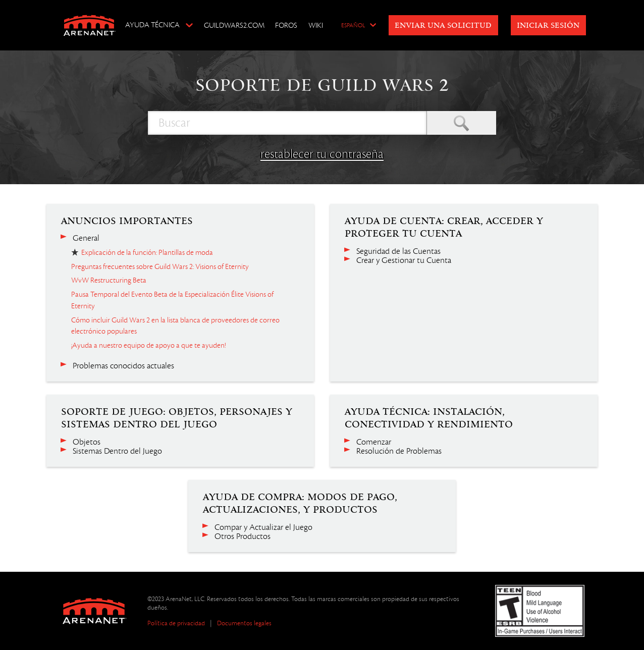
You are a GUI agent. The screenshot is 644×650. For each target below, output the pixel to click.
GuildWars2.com (234, 25)
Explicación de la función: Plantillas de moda (147, 252)
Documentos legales (244, 623)
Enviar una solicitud (443, 26)
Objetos (87, 442)
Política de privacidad (176, 623)
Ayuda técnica (152, 25)
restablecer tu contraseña (322, 154)
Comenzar (374, 442)
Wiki (316, 25)
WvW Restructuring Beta (109, 280)
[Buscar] (287, 123)
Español (353, 26)
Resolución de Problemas (399, 451)
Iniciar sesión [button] (548, 26)
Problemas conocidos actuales (123, 366)
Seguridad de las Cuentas (398, 251)
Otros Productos (243, 536)
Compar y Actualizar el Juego (263, 527)
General (86, 238)
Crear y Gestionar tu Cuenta (404, 260)
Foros (286, 25)
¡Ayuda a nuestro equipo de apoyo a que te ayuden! (148, 345)
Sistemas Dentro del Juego (117, 451)
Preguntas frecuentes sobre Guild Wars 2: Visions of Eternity (160, 266)
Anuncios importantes (127, 221)
